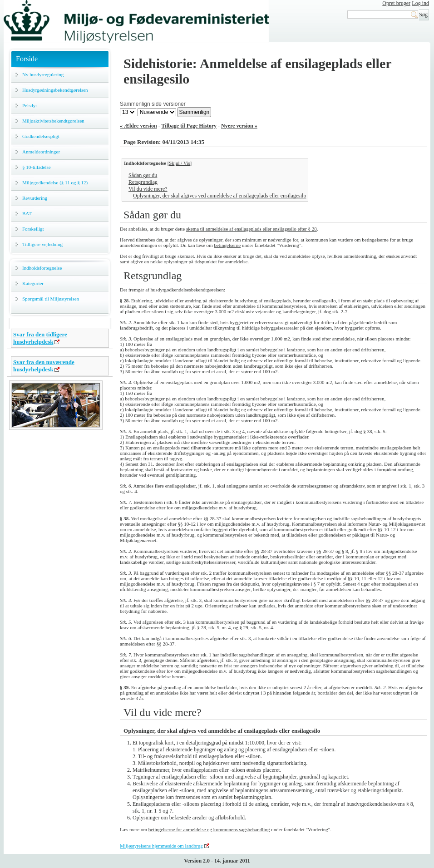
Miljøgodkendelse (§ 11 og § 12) (55, 182)
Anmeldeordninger (41, 152)
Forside (27, 59)
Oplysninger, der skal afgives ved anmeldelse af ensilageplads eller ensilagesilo (219, 196)
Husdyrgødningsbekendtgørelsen (55, 90)
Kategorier (33, 283)
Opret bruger (396, 3)
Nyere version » (239, 126)
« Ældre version (138, 126)
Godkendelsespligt (41, 136)
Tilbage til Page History (189, 126)
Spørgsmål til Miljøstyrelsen (51, 299)
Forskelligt (33, 229)
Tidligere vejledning (42, 244)
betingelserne (227, 245)
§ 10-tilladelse (37, 167)
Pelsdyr (30, 105)
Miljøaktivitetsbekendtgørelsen (53, 121)
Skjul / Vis (179, 163)
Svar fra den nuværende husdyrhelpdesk (44, 366)
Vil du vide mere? (148, 189)
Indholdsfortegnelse (42, 268)
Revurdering (35, 198)
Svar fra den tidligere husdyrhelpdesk (40, 338)
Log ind (420, 3)
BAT (27, 213)
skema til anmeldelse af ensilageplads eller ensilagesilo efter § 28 (252, 229)
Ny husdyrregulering (43, 74)
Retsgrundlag (143, 182)
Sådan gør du (143, 175)
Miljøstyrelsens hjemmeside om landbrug (161, 846)
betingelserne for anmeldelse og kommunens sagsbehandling (209, 829)
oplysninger (176, 261)
